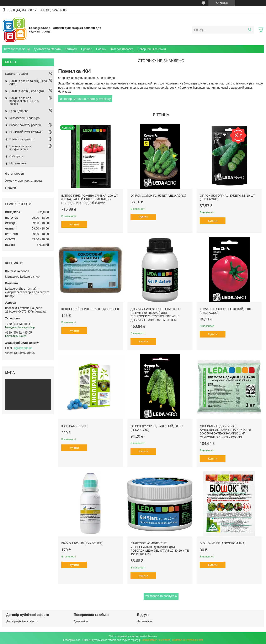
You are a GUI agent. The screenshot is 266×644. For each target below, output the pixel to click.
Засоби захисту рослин (25, 125)
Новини (101, 49)
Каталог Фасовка (122, 49)
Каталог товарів (15, 49)
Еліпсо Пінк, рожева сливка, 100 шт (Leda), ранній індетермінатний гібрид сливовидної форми (90, 199)
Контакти (71, 49)
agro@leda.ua (23, 348)
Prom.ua (152, 636)
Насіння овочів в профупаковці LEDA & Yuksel (24, 101)
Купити (74, 224)
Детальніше (81, 621)
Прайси (11, 188)
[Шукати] (250, 30)
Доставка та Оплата (47, 49)
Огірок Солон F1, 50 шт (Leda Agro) (158, 196)
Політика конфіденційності (188, 640)
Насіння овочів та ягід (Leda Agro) (28, 82)
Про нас (87, 49)
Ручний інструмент (22, 139)
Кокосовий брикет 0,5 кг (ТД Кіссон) (90, 309)
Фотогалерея (15, 173)
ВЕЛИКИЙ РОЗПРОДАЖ (26, 132)
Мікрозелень (18, 163)
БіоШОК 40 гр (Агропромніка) (222, 543)
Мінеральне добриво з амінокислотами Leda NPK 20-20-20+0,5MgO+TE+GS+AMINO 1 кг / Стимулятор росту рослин (226, 432)
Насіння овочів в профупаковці (20, 148)
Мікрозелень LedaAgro (24, 118)
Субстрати (16, 156)
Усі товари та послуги (160, 596)
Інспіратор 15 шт (75, 426)
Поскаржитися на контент (155, 640)
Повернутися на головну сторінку (87, 99)
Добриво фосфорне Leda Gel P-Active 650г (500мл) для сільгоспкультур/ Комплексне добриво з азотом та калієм (156, 315)
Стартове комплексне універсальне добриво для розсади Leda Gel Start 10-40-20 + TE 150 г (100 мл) (160, 549)
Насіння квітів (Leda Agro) (27, 91)
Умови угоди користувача (23, 181)
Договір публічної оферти (22, 621)
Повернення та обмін (152, 49)
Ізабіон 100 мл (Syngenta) (82, 543)
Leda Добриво (19, 111)
